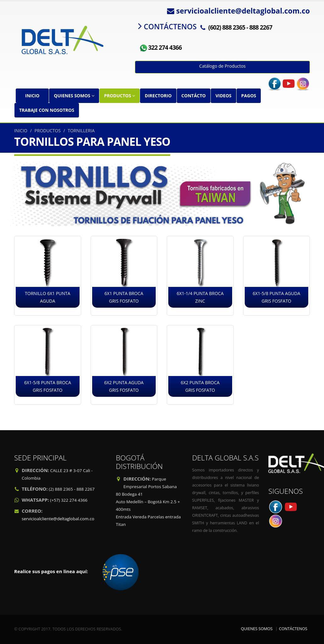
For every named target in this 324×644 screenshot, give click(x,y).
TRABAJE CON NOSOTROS (47, 110)
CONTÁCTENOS (293, 629)
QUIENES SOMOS (74, 96)
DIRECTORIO (158, 96)
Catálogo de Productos (222, 66)
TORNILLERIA (81, 131)
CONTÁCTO (194, 96)
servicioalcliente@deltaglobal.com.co (58, 519)
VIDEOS (223, 96)
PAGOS (249, 96)
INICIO (32, 96)
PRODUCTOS (120, 96)
